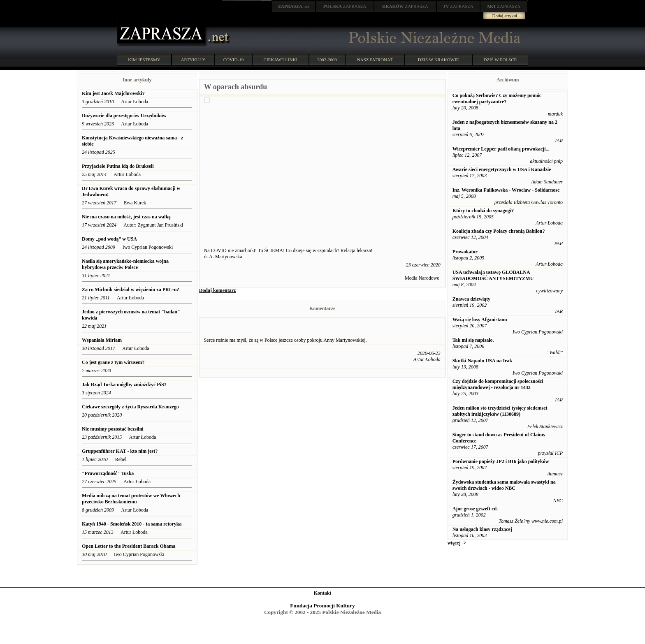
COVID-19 (234, 60)
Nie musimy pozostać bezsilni (113, 429)
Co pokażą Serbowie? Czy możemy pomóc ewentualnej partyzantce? (497, 98)
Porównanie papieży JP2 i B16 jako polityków (501, 461)
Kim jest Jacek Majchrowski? (113, 93)
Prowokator (465, 252)
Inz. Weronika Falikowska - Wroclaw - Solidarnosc (506, 190)
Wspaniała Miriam (102, 340)
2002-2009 (327, 60)
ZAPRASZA (345, 6)
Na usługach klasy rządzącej (482, 529)
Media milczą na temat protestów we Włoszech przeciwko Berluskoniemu (131, 499)
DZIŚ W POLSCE (500, 60)
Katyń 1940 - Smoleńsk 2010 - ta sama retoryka (132, 524)
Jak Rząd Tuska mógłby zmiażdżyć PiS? (124, 385)
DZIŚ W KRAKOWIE (439, 60)
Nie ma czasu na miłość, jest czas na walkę (126, 217)
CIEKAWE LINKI (281, 60)
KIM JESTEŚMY (144, 60)
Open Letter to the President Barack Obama (129, 546)
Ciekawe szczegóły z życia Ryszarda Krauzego (130, 407)
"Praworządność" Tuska (108, 473)
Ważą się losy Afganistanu (480, 320)
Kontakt (323, 593)
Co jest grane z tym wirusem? (113, 362)
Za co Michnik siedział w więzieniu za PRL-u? (130, 290)
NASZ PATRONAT (375, 60)
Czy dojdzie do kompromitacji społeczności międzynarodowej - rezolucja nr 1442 (498, 384)
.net (294, 6)
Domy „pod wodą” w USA (109, 239)
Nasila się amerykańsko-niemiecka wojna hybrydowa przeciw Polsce (125, 264)
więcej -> (457, 543)
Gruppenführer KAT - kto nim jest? (120, 451)
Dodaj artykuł (505, 16)
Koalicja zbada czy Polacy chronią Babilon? (499, 231)
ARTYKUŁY (193, 60)
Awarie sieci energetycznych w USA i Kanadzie (502, 169)
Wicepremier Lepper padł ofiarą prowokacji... (501, 149)
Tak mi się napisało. (473, 340)
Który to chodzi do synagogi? (483, 211)
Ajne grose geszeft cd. (475, 509)
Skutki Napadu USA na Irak (482, 361)
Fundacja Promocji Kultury (322, 606)
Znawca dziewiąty (471, 299)
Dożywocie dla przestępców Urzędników (125, 116)
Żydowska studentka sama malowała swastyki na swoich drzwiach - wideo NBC (504, 485)
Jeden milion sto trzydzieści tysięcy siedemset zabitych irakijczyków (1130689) (500, 411)
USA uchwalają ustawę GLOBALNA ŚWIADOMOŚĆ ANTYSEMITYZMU (493, 275)
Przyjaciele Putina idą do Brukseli (118, 166)
